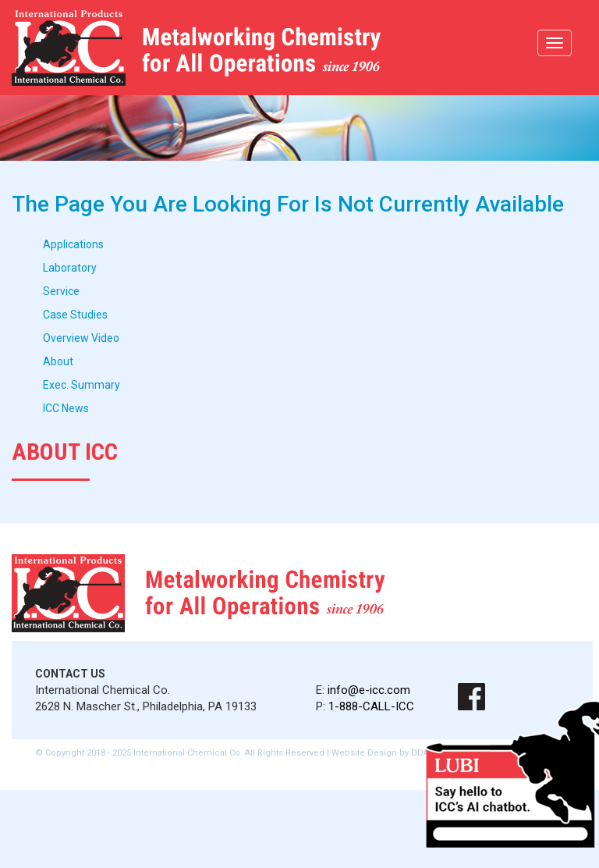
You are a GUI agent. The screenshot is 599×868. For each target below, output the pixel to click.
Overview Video (81, 338)
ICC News (66, 408)
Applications (73, 244)
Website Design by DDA (380, 753)
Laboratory (70, 268)
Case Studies (75, 315)
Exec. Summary (82, 385)
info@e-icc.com (369, 690)
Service (61, 291)
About (58, 361)
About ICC (65, 452)
